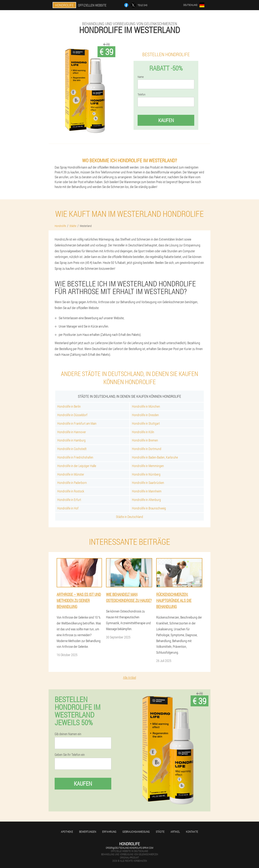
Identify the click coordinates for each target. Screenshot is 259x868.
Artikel (175, 832)
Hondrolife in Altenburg (146, 500)
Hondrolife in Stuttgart (146, 423)
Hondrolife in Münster (71, 474)
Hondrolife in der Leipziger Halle (77, 466)
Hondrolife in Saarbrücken (148, 483)
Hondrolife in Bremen (145, 440)
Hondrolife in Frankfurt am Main (77, 423)
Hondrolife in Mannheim (147, 491)
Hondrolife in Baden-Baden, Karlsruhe (155, 457)
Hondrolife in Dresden (145, 415)
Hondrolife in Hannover (72, 432)
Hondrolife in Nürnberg (146, 474)
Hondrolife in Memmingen (148, 466)
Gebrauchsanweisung (136, 832)
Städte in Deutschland (129, 517)
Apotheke (67, 832)
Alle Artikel (129, 677)
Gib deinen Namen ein (68, 734)
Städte (160, 832)
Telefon (142, 95)
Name (141, 77)
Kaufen (166, 120)
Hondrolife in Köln (143, 432)
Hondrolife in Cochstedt (72, 449)
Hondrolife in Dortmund (147, 449)
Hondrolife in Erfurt (69, 500)
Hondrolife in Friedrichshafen (75, 457)
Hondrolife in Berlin (69, 406)
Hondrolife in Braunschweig (149, 508)
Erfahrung (109, 832)
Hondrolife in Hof (68, 508)
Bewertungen (88, 832)
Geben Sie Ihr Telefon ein (70, 755)
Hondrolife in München (146, 406)
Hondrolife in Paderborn (72, 483)
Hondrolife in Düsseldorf (72, 415)
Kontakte (192, 832)
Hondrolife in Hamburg (71, 440)
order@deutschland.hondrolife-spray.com (129, 848)
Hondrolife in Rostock (71, 491)
